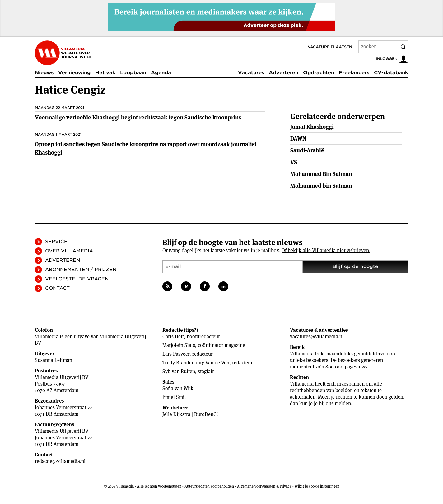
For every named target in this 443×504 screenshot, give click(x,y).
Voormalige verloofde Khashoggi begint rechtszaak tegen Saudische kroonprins (138, 117)
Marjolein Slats (179, 345)
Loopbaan (133, 73)
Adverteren (284, 73)
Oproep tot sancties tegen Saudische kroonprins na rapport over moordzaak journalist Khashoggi (146, 148)
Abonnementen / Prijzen (81, 270)
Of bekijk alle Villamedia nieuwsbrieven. (326, 250)
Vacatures (251, 73)
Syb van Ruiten (179, 371)
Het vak (105, 73)
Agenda (161, 73)
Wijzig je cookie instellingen (317, 486)
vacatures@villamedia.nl (317, 337)
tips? (191, 330)
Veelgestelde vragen (77, 279)
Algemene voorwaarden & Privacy (264, 486)
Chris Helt (173, 337)
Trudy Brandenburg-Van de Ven (196, 363)
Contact (57, 288)
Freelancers (354, 73)
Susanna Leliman (54, 360)
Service (56, 242)
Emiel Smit (174, 397)
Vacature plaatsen (330, 47)
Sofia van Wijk (178, 388)
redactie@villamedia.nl (60, 461)
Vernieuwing (74, 73)
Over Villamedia (69, 251)
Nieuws (44, 73)
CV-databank (391, 73)
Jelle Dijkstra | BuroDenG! (190, 414)
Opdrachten (319, 73)
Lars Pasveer (176, 354)
